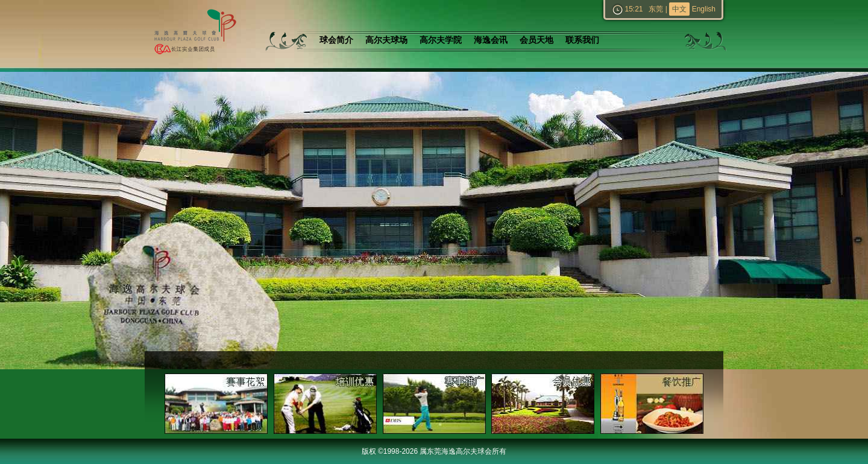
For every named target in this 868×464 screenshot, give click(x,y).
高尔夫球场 (386, 40)
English (704, 9)
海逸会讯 (491, 40)
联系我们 (582, 40)
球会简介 (336, 40)
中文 (679, 9)
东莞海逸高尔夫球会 (193, 34)
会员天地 (536, 40)
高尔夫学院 (441, 40)
